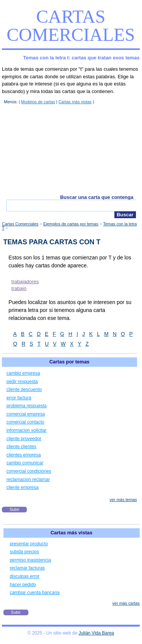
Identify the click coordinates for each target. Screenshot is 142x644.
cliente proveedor (24, 439)
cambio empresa (23, 373)
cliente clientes (21, 447)
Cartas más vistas (75, 102)
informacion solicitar (27, 430)
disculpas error (25, 576)
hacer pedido (23, 585)
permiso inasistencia (30, 560)
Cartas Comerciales (71, 26)
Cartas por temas (69, 362)
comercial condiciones (29, 471)
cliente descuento (24, 390)
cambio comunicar (25, 463)
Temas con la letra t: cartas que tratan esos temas (81, 58)
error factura (19, 398)
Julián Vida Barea (96, 633)
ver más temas (123, 500)
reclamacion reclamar (28, 480)
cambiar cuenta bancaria (35, 593)
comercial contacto (25, 422)
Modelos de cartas (38, 102)
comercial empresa (26, 414)
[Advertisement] (71, 149)
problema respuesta (27, 406)
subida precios (24, 552)
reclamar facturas (27, 568)
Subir (14, 509)
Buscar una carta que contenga (97, 197)
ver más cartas (126, 603)
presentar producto (29, 544)
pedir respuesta (22, 382)
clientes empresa (24, 455)
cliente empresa (23, 487)
